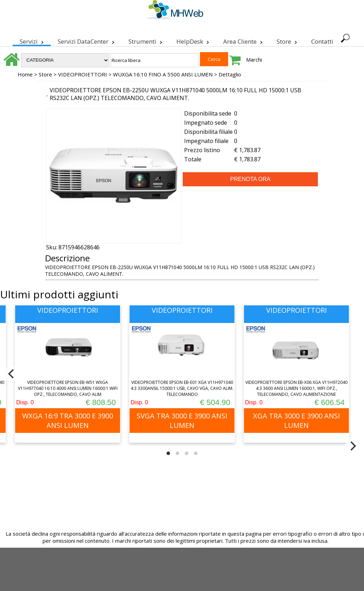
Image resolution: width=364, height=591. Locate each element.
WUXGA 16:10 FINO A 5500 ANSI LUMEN (163, 74)
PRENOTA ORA (250, 179)
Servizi (32, 40)
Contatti (322, 41)
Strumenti (145, 40)
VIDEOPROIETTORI (83, 74)
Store (287, 40)
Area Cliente (243, 40)
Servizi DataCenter (86, 40)
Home (25, 74)
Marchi (254, 60)
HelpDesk (193, 40)
